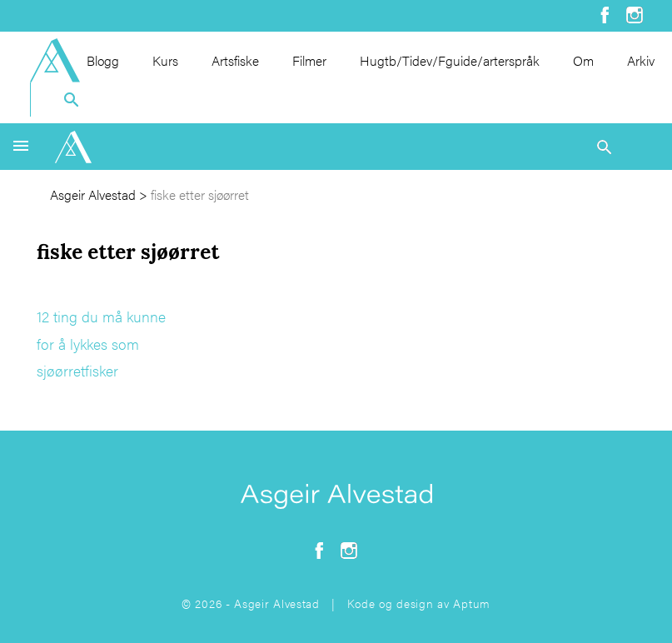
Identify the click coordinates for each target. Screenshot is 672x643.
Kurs (165, 60)
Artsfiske (235, 60)
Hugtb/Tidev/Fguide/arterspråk (450, 60)
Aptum (472, 603)
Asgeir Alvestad (93, 194)
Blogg (103, 60)
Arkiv (641, 60)
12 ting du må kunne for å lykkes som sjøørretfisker (101, 343)
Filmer (309, 60)
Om (583, 60)
